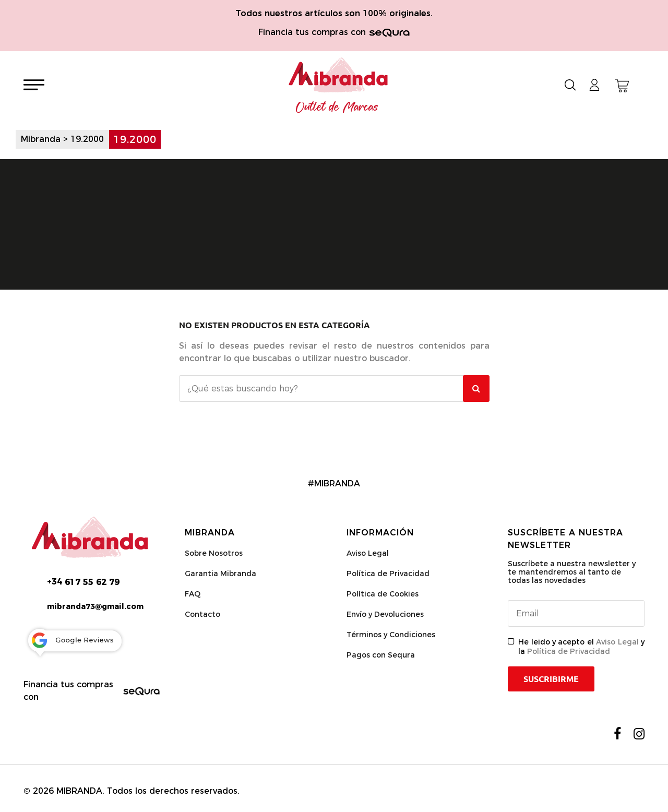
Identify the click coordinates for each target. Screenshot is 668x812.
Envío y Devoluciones (385, 614)
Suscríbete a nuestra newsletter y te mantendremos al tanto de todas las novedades (572, 572)
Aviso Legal (368, 553)
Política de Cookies (383, 594)
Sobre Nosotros (214, 553)
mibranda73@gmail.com (95, 606)
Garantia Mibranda (220, 574)
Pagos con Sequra (381, 655)
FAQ (193, 594)
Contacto (202, 614)
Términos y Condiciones (391, 635)
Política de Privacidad (388, 574)
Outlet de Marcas (337, 108)
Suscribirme (551, 679)
